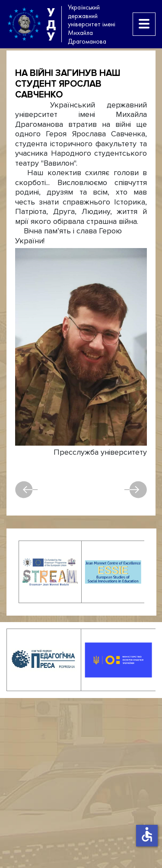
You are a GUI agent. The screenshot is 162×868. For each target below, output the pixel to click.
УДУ (51, 24)
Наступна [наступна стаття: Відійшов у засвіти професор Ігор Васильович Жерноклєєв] (135, 490)
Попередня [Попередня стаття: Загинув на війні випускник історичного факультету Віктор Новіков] (27, 490)
